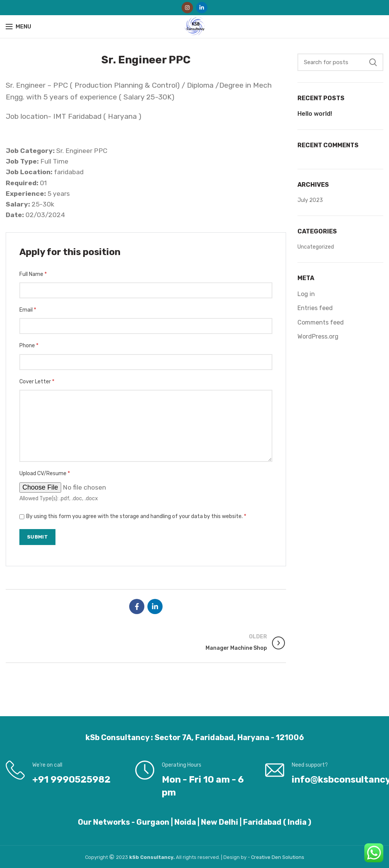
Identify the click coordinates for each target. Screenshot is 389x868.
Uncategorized (316, 247)
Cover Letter (37, 382)
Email (28, 310)
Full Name (33, 274)
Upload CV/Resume (45, 473)
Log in (306, 294)
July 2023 (310, 200)
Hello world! (315, 114)
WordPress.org (318, 336)
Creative (261, 857)
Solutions (293, 857)
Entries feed (315, 308)
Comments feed (321, 322)
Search (373, 62)
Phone (29, 346)
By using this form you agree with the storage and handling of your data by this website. (136, 516)
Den (277, 857)
